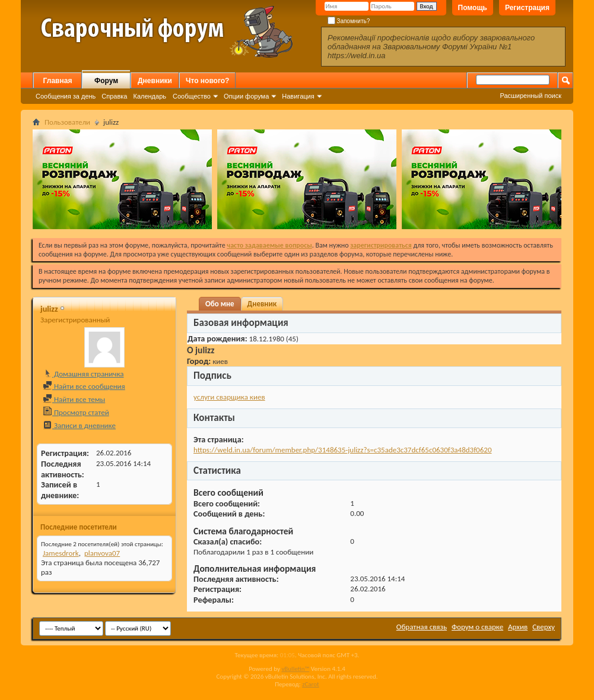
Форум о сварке (477, 627)
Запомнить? (349, 21)
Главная (58, 81)
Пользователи (67, 122)
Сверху (544, 627)
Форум (106, 81)
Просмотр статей (76, 412)
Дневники (155, 81)
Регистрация (527, 8)
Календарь (150, 96)
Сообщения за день (66, 96)
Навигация (298, 96)
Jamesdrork (61, 553)
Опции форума (246, 96)
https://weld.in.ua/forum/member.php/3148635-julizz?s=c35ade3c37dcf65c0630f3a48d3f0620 (342, 450)
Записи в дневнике (79, 425)
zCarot (311, 684)
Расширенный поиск (531, 96)
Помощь (473, 8)
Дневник (262, 304)
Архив (518, 627)
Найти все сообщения (84, 386)
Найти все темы (74, 399)
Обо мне (220, 304)
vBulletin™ (295, 669)
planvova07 (102, 553)
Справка (114, 96)
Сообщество (192, 96)
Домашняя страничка (83, 374)
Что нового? (207, 81)
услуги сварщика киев (229, 397)
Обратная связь (422, 627)
